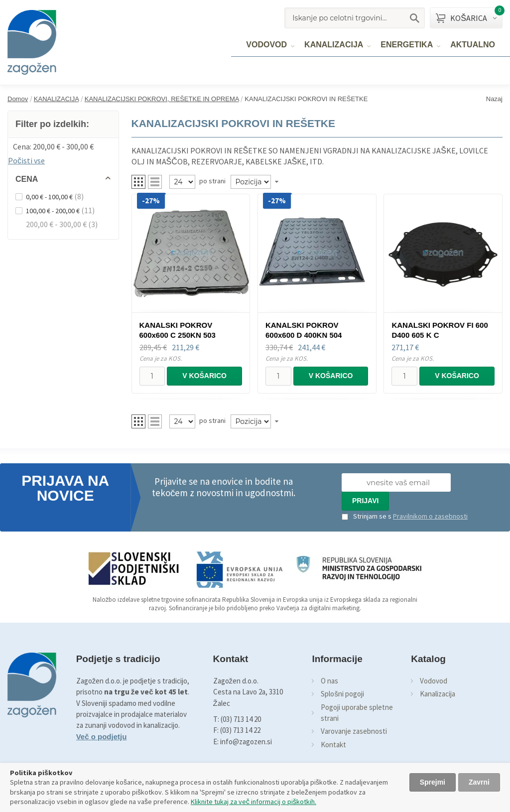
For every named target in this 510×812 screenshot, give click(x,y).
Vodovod (434, 681)
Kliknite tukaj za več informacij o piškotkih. (254, 802)
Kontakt (333, 744)
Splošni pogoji (342, 694)
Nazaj (494, 99)
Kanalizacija (438, 694)
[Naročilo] (251, 182)
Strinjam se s (367, 516)
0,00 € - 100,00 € (49, 197)
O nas (329, 681)
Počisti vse (26, 160)
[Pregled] (182, 182)
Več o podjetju (102, 737)
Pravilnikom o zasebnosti (430, 516)
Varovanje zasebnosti (354, 731)
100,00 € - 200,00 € (53, 211)
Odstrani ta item (114, 145)
